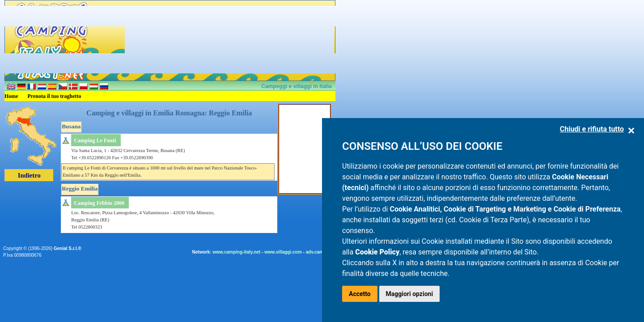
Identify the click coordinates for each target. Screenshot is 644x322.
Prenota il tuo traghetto (55, 96)
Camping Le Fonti (95, 140)
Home (11, 96)
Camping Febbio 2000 (99, 203)
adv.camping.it (321, 252)
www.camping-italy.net (236, 252)
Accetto (360, 294)
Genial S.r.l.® (68, 248)
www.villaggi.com (283, 252)
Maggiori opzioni (410, 294)
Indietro (29, 175)
